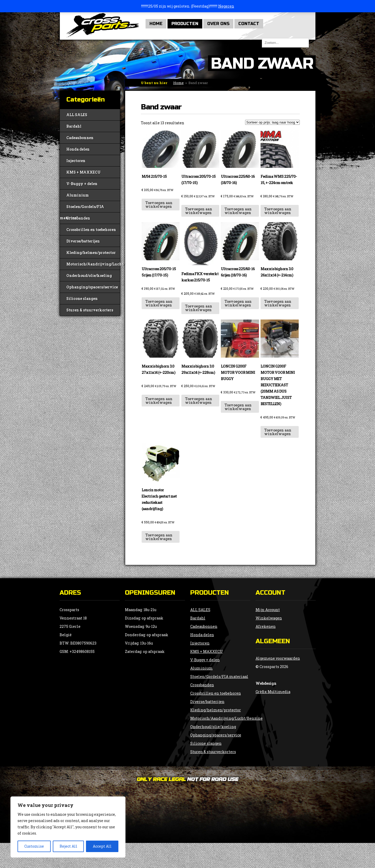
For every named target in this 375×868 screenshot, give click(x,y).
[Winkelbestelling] (272, 122)
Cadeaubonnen (80, 138)
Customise (34, 846)
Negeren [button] (226, 6)
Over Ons (218, 24)
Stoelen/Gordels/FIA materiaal (82, 208)
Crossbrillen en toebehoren (91, 230)
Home (156, 24)
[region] (68, 827)
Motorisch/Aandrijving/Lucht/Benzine (93, 264)
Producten (185, 24)
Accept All (102, 846)
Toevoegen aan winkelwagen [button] (159, 205)
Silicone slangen (82, 299)
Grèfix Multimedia (273, 692)
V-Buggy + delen (82, 184)
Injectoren (76, 161)
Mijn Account (268, 610)
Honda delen (78, 149)
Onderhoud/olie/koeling (89, 276)
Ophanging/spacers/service (92, 287)
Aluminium (78, 195)
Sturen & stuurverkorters (90, 310)
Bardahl (74, 126)
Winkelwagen (269, 618)
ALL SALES (77, 115)
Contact (249, 24)
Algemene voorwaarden (278, 658)
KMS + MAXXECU (83, 172)
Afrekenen (266, 626)
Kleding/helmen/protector (91, 253)
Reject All (68, 846)
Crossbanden (78, 218)
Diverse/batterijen (83, 241)
